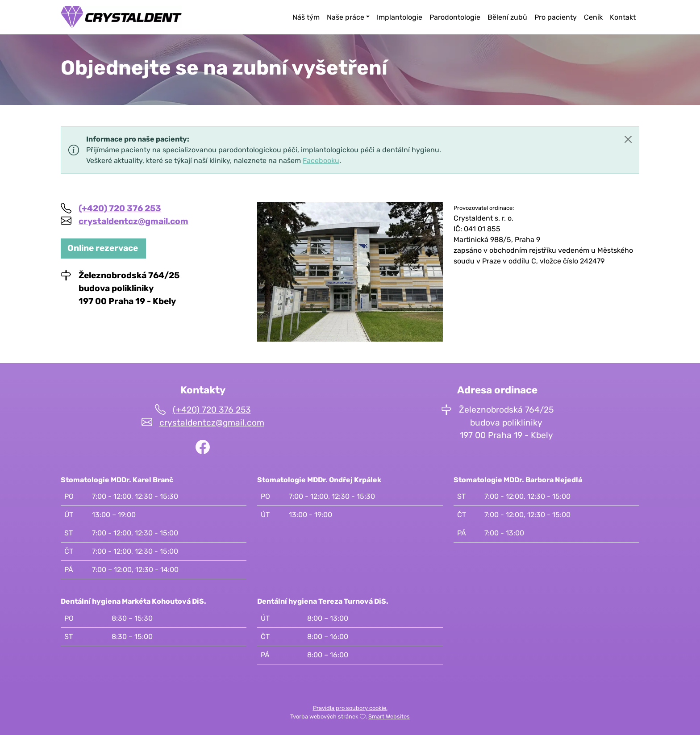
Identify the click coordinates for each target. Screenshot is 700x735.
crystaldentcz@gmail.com (133, 221)
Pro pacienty (556, 17)
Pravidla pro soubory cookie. (350, 708)
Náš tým (306, 17)
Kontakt (623, 17)
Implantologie (400, 17)
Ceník (593, 17)
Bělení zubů (507, 17)
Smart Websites (389, 716)
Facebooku (321, 161)
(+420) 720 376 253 (120, 208)
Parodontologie (455, 17)
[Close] (628, 139)
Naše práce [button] (346, 17)
